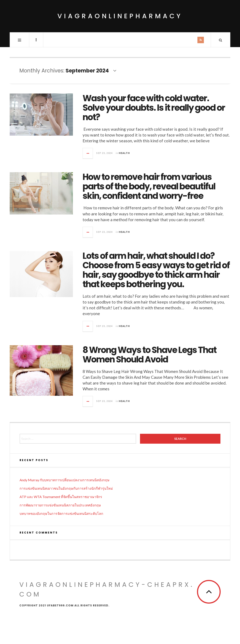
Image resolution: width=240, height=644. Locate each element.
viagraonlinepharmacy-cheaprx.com (107, 590)
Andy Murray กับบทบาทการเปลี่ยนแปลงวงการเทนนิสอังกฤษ (65, 480)
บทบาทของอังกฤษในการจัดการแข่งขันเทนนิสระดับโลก (61, 513)
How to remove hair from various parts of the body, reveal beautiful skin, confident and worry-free (149, 186)
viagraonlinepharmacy (120, 16)
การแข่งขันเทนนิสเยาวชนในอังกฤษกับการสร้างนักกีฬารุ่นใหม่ (66, 488)
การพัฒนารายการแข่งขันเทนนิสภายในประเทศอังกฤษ (60, 505)
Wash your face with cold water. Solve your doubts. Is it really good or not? (154, 108)
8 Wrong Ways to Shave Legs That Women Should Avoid (149, 355)
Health (124, 153)
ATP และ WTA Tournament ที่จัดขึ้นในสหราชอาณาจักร (61, 497)
